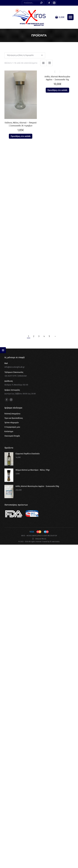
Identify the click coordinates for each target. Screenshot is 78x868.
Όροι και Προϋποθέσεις (14, 418)
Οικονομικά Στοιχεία (12, 436)
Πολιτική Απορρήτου (12, 414)
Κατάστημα (9, 431)
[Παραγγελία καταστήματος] (25, 55)
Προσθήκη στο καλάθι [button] (21, 136)
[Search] (33, 3)
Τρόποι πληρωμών (12, 423)
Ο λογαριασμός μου (12, 427)
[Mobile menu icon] (70, 17)
